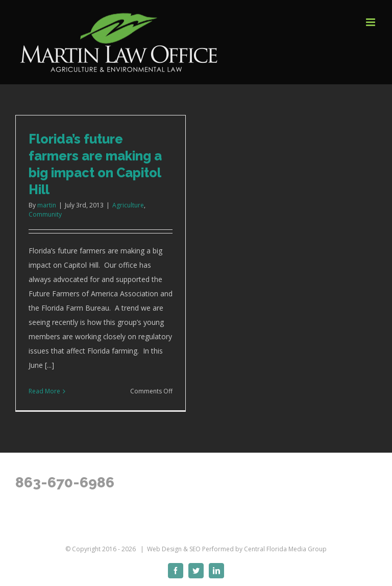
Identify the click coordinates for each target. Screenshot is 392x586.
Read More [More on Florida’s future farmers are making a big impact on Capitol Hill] (44, 391)
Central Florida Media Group (285, 549)
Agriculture (128, 205)
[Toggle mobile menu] (371, 22)
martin (47, 205)
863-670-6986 (65, 483)
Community (45, 214)
